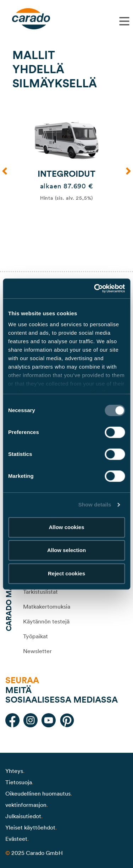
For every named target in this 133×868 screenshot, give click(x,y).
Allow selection (66, 550)
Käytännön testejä (46, 621)
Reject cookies (66, 573)
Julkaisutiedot (23, 816)
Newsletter (37, 651)
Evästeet (16, 839)
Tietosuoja (19, 782)
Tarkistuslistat (40, 592)
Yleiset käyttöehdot (30, 827)
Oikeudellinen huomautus (38, 793)
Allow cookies (66, 527)
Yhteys (14, 771)
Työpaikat (35, 636)
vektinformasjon (26, 805)
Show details (95, 505)
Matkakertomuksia (47, 606)
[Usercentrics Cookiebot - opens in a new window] (95, 288)
